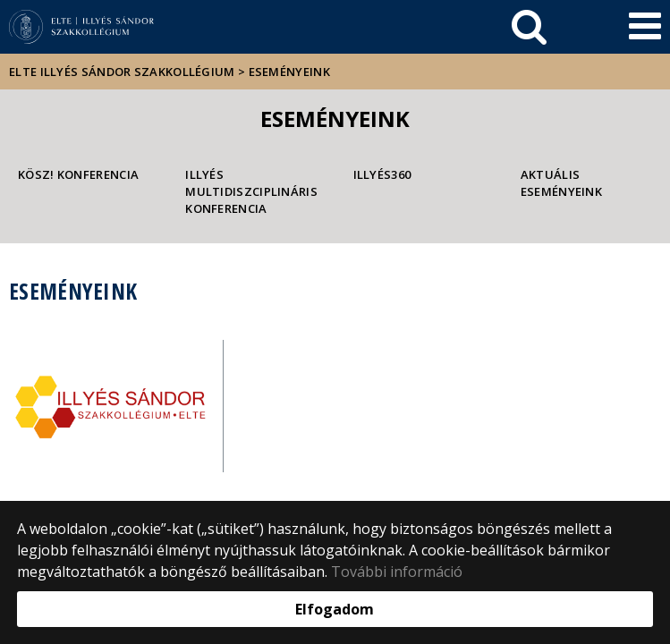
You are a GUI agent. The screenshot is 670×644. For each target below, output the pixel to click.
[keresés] (529, 27)
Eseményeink (289, 72)
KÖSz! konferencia (78, 174)
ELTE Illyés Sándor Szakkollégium (122, 72)
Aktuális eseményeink (561, 183)
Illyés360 (382, 174)
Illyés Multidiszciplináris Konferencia (251, 191)
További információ (397, 572)
